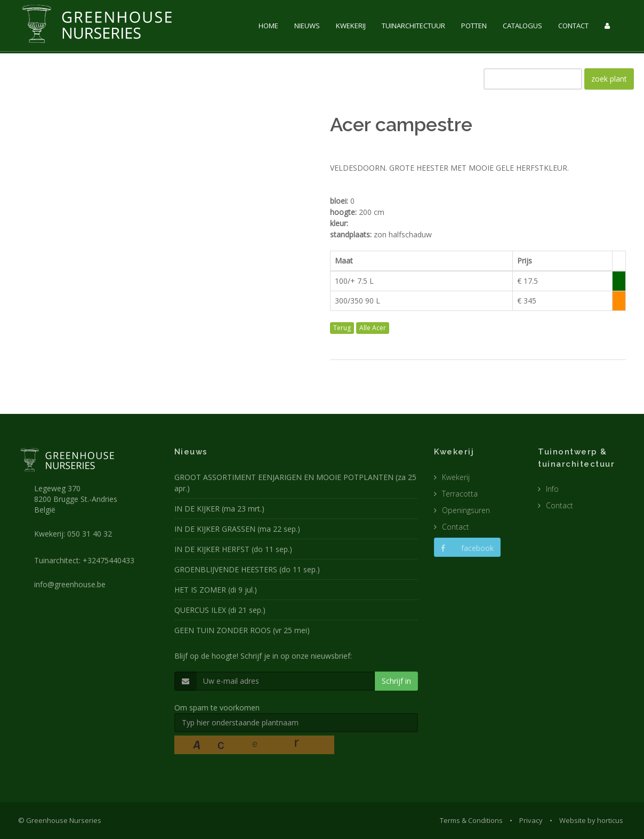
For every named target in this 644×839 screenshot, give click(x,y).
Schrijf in (396, 681)
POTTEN (474, 26)
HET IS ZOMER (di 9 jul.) (216, 590)
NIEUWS (307, 26)
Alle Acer (373, 328)
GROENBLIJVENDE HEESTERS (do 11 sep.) (247, 569)
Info (552, 489)
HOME (268, 26)
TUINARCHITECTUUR (413, 26)
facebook (467, 548)
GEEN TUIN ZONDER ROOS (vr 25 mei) (242, 630)
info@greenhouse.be (70, 584)
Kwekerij (456, 477)
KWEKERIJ (351, 26)
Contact (456, 527)
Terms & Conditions (471, 820)
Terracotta (460, 494)
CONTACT (573, 26)
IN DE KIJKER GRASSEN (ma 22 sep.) (237, 529)
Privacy (531, 820)
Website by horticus (591, 820)
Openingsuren (466, 510)
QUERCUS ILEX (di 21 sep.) (220, 610)
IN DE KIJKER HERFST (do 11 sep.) (233, 549)
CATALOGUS (522, 26)
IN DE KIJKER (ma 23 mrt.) (219, 509)
